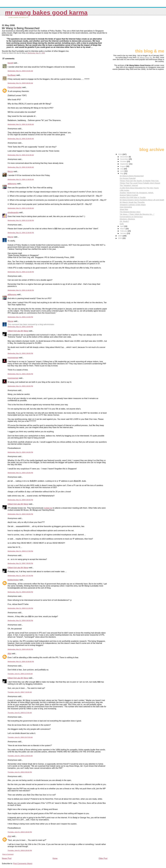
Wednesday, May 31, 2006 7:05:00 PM (20, 563)
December (125, 157)
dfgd (9, 654)
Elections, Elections (127, 219)
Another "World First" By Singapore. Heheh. (137, 193)
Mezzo (10, 171)
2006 (120, 154)
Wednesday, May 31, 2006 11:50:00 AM (21, 208)
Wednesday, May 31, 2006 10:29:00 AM (21, 139)
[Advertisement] (153, 33)
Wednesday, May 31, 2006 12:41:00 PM (21, 272)
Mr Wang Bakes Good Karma (46, 12)
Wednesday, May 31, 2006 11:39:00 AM (21, 179)
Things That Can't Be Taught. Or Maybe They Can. (139, 181)
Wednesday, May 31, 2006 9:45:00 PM (20, 649)
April (122, 226)
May (122, 173)
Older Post (103, 858)
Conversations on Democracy (131, 217)
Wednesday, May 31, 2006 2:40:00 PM (20, 386)
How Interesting (126, 207)
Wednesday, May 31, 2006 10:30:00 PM (21, 662)
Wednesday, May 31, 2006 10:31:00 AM (21, 155)
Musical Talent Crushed (129, 195)
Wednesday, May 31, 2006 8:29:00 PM (20, 592)
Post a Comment (8, 854)
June (122, 171)
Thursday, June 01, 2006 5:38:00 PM (20, 832)
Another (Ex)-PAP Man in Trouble (133, 197)
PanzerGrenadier (15, 87)
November (125, 159)
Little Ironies (125, 190)
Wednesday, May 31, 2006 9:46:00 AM (20, 83)
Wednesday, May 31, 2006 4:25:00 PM (20, 473)
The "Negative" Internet (129, 185)
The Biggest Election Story (130, 212)
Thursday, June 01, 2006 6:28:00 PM (20, 850)
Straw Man (124, 209)
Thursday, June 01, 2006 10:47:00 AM (20, 737)
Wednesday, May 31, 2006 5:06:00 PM (20, 500)
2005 (120, 236)
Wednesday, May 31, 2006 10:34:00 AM (21, 167)
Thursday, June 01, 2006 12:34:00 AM (20, 674)
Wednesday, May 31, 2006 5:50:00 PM (20, 514)
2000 (120, 238)
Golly (122, 224)
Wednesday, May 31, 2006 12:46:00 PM (21, 290)
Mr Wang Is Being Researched (132, 176)
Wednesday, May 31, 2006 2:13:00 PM (20, 317)
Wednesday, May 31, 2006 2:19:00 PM (20, 327)
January (124, 233)
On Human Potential (128, 178)
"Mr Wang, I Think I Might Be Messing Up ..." (137, 214)
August (123, 166)
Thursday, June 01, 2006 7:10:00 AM (20, 692)
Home (55, 858)
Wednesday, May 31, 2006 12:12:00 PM (21, 220)
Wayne (10, 237)
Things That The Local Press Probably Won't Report (140, 183)
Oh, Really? (124, 221)
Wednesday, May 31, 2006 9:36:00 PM (20, 621)
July (122, 169)
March (123, 229)
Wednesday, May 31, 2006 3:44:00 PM (20, 452)
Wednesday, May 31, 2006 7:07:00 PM (20, 576)
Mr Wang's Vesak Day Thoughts (132, 202)
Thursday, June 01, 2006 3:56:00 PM (20, 772)
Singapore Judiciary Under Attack (133, 205)
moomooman (13, 358)
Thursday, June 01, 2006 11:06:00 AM (20, 756)
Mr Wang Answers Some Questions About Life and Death (142, 200)
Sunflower (12, 75)
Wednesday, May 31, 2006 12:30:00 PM (21, 233)
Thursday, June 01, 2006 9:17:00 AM (20, 713)
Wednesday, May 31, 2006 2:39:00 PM (20, 353)
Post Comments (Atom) (23, 864)
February (124, 231)
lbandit (10, 63)
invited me (48, 508)
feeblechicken (13, 580)
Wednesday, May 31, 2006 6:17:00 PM (20, 551)
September (125, 164)
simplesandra (13, 212)
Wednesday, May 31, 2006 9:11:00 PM (20, 608)
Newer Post (7, 858)
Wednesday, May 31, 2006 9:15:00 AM (20, 71)
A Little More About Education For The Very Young (139, 188)
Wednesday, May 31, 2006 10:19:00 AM (21, 124)
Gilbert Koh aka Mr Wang (18, 331)
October (124, 161)
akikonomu (12, 184)
